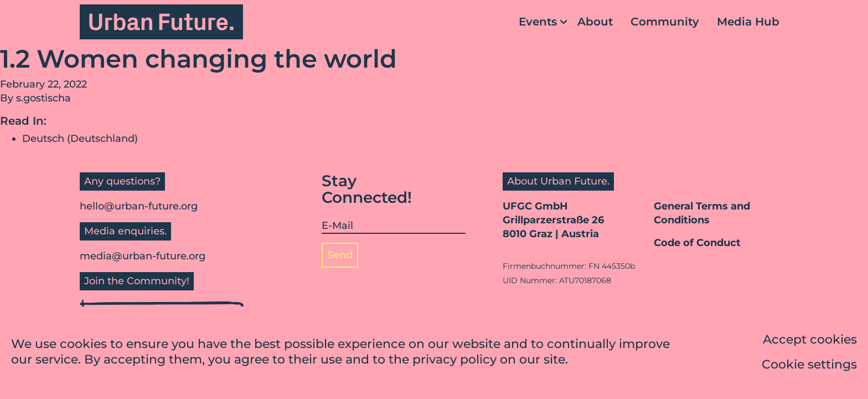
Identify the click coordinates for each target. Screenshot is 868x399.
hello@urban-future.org (139, 206)
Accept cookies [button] (810, 341)
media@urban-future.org (143, 256)
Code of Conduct (697, 243)
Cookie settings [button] (809, 365)
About (595, 22)
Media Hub (748, 22)
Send (340, 255)
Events (538, 22)
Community (665, 22)
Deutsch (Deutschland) (80, 139)
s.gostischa (43, 98)
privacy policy (454, 360)
